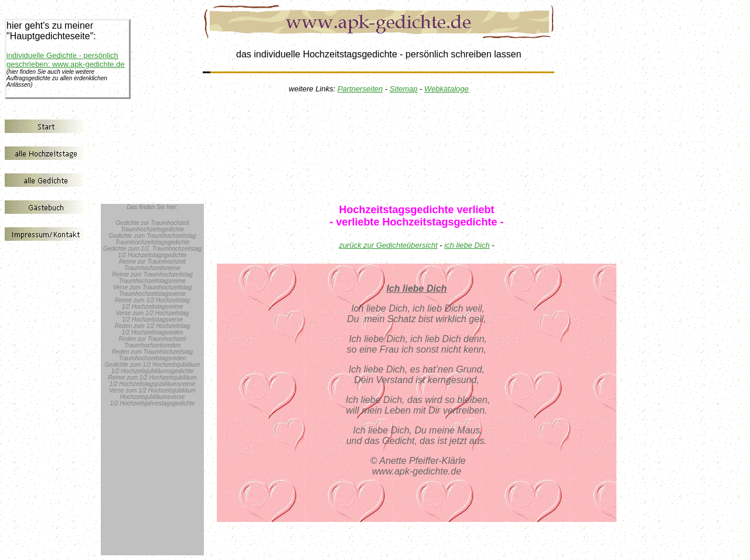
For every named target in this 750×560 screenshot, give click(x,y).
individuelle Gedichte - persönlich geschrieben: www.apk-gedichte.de (66, 60)
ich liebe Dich (467, 245)
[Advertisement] (423, 139)
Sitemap (404, 89)
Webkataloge (446, 89)
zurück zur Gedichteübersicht (388, 245)
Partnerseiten (360, 89)
